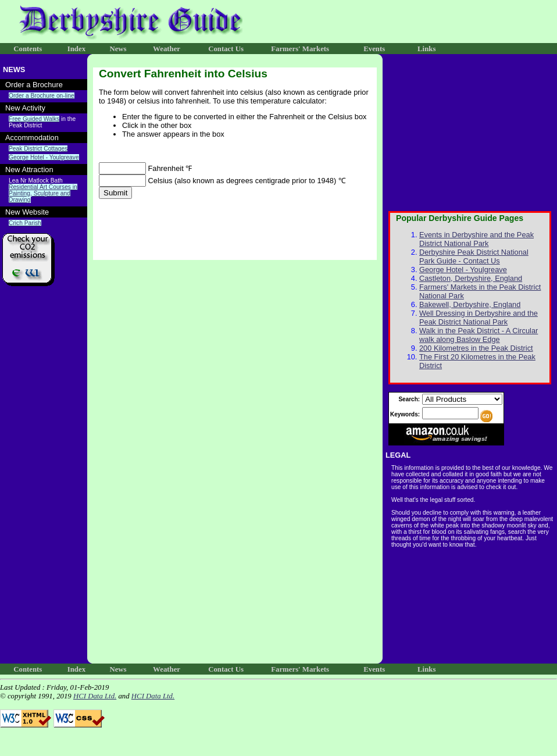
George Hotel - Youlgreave (44, 157)
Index (76, 49)
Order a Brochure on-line (42, 96)
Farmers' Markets (300, 49)
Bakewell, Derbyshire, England (470, 304)
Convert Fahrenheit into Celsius (183, 74)
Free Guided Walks (34, 119)
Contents (28, 49)
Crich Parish (25, 223)
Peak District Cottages (38, 149)
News (118, 49)
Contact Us (226, 49)
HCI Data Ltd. (95, 696)
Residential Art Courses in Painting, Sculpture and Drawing (43, 193)
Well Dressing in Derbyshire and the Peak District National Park (479, 318)
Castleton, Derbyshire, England (471, 278)
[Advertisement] (44, 483)
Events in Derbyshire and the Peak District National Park (476, 239)
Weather (167, 49)
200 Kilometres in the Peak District (476, 348)
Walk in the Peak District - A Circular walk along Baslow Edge (479, 335)
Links (426, 49)
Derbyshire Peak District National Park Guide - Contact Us (474, 256)
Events (374, 49)
